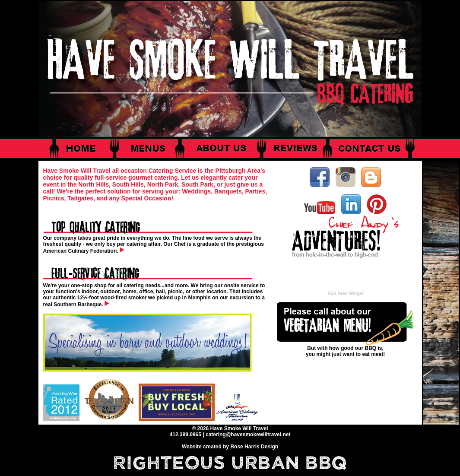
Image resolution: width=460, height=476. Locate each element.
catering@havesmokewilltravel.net (248, 435)
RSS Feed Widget (345, 294)
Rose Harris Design (254, 447)
